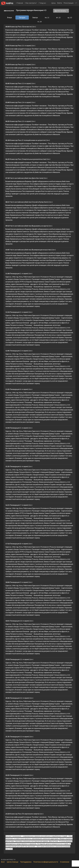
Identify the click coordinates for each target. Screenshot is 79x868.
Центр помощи (12, 862)
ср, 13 (70, 17)
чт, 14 (39, 22)
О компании (65, 862)
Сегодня (22, 17)
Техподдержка (26, 862)
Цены (53, 3)
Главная (20, 3)
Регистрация (69, 3)
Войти (60, 3)
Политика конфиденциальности (46, 862)
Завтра (35, 17)
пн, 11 (47, 17)
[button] (76, 3)
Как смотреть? (31, 3)
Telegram (42, 3)
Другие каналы (60, 11)
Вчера (10, 17)
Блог (3, 862)
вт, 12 (58, 17)
